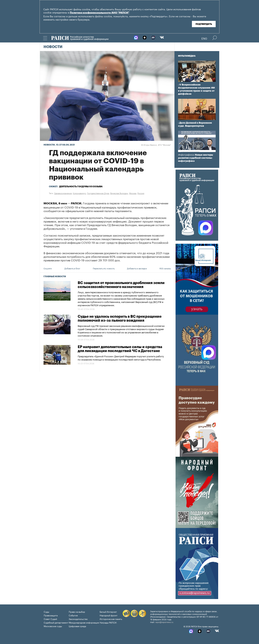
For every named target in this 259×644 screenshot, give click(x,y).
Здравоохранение (63, 193)
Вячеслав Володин (119, 193)
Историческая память (111, 619)
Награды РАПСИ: (108, 622)
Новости (53, 47)
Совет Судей (50, 619)
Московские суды (53, 626)
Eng (204, 38)
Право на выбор (77, 612)
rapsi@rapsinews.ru (164, 622)
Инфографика (186, 155)
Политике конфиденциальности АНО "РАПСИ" (100, 13)
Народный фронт (109, 615)
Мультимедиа (187, 56)
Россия (141, 193)
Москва (133, 193)
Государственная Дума (98, 193)
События (73, 615)
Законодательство (78, 619)
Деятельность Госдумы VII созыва (81, 187)
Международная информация (84, 622)
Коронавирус (79, 193)
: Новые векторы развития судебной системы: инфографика (196, 158)
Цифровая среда (77, 626)
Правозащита (51, 615)
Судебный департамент (56, 622)
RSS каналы (165, 268)
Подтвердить (204, 24)
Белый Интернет (108, 612)
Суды (46, 612)
